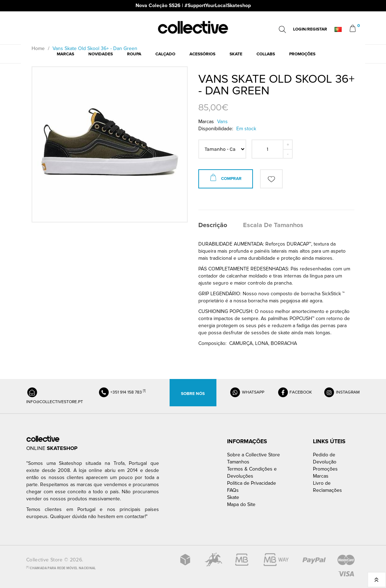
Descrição (213, 225)
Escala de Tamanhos (273, 225)
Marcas (321, 476)
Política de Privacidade (252, 483)
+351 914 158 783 (122, 392)
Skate (233, 497)
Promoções (325, 469)
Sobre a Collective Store (253, 455)
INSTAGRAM (342, 392)
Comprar (226, 179)
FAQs (233, 490)
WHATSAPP (247, 392)
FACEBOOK (294, 392)
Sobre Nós (193, 394)
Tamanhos (238, 462)
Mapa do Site (241, 504)
